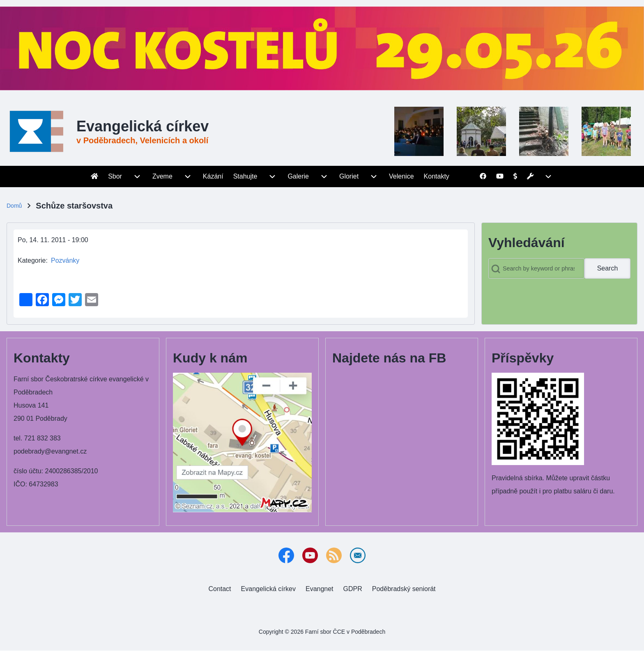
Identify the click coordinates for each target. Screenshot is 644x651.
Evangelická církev (143, 126)
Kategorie (32, 260)
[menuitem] (94, 177)
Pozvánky (65, 260)
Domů (14, 206)
